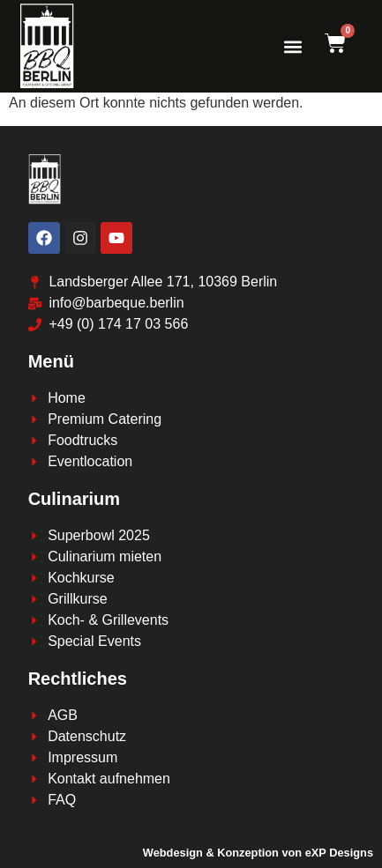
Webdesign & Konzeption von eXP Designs (258, 853)
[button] (292, 46)
